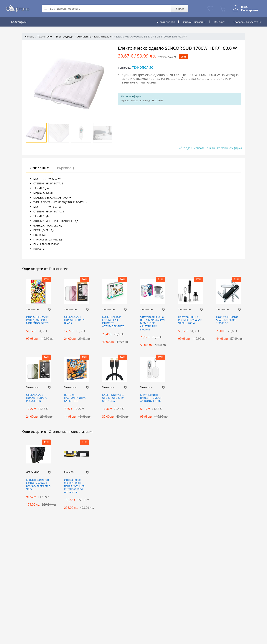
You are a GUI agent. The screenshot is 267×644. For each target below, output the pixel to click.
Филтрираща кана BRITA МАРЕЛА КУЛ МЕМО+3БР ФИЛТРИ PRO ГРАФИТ (152, 323)
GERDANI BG (33, 472)
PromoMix (69, 472)
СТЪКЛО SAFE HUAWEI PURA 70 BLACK (75, 320)
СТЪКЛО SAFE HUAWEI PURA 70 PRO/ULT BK (37, 398)
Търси (180, 8)
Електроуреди (65, 36)
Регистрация (250, 10)
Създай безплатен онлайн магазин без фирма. (211, 148)
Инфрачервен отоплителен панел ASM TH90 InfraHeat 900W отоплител (75, 486)
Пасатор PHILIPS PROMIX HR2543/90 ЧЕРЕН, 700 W (190, 320)
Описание (39, 168)
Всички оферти (165, 22)
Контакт (219, 22)
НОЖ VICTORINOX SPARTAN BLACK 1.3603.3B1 (227, 320)
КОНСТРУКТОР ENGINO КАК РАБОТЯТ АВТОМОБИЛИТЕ (113, 322)
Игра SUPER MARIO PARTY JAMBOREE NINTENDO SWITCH (38, 320)
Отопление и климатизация (95, 36)
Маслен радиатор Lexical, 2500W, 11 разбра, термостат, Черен (38, 485)
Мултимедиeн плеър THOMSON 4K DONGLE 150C (151, 398)
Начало (29, 36)
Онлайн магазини (195, 22)
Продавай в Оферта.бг (247, 22)
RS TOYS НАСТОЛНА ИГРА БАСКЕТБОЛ (75, 398)
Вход (244, 7)
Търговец (65, 168)
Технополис (45, 36)
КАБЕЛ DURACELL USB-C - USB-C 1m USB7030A (113, 398)
